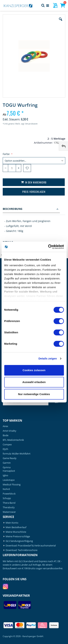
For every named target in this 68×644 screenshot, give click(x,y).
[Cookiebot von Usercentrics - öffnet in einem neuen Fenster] (48, 247)
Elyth (5, 449)
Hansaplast (9, 471)
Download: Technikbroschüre (22, 550)
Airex (5, 426)
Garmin (7, 463)
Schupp (7, 498)
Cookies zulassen (34, 370)
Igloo (5, 475)
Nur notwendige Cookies (34, 394)
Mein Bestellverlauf (16, 527)
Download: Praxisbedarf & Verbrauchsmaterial (31, 546)
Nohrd (6, 489)
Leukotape (9, 480)
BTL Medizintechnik (13, 440)
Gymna (7, 467)
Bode (6, 435)
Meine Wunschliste (16, 532)
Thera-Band (9, 503)
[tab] (34, 209)
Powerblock (9, 494)
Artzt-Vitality (10, 431)
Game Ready (10, 458)
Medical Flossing (12, 485)
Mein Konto (12, 523)
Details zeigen (48, 358)
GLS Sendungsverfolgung (19, 541)
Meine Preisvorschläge (18, 536)
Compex (7, 445)
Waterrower (9, 512)
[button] (61, 22)
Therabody (9, 507)
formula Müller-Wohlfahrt (17, 454)
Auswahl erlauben (34, 382)
